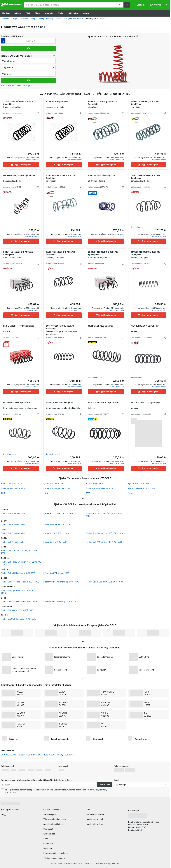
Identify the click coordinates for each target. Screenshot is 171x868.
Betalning (48, 848)
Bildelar (18, 13)
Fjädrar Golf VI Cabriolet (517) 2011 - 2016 (104, 533)
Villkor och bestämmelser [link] (55, 819)
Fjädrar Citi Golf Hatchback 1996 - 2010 (19, 619)
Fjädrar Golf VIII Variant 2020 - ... (58, 573)
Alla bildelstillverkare (95, 814)
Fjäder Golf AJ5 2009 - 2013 (56, 533)
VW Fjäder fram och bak (74, 19)
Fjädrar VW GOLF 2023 (96, 483)
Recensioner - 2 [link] (53, 454)
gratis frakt (122, 235)
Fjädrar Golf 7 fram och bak (13, 513)
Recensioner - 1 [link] (137, 227)
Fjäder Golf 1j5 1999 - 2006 (56, 542)
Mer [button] (15, 792)
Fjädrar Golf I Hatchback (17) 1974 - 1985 (19, 602)
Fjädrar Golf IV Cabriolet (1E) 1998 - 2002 (104, 542)
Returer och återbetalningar (56, 853)
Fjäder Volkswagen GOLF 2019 (100, 488)
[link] (158, 5)
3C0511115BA (57, 755)
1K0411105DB (44, 755)
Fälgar (38, 13)
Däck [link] (88, 810)
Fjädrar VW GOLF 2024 (54, 483)
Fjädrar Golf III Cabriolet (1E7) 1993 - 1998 (104, 582)
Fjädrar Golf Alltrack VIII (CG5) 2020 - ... (19, 610)
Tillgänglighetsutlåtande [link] (54, 858)
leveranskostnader (32, 160)
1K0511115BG (31, 755)
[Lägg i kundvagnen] (21, 165)
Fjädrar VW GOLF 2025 (11, 483)
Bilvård (61, 13)
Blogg (4, 814)
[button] (120, 5)
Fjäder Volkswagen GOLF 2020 (57, 488)
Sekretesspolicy (51, 814)
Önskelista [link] (48, 843)
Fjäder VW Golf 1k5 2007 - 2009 (58, 525)
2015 (88, 493)
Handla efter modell (95, 819)
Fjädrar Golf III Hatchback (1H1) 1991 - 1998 (20, 582)
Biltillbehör (74, 13)
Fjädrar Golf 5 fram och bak (13, 525)
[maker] (28, 61)
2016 (46, 493)
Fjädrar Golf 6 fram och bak (13, 533)
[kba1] (30, 41)
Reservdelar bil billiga (9, 19)
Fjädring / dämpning (46, 19)
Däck (28, 13)
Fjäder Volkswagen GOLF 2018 (142, 488)
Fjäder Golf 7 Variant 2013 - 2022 (58, 513)
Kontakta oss (49, 834)
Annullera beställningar (54, 824)
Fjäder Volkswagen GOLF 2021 (15, 488)
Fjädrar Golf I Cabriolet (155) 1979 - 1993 (61, 602)
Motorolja (49, 13)
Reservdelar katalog (28, 19)
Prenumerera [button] (104, 785)
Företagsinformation (10, 810)
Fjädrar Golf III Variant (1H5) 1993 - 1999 (61, 582)
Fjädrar (59, 19)
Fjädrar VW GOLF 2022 (139, 483)
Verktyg (86, 13)
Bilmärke (6, 13)
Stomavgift (48, 829)
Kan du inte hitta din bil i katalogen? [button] (17, 85)
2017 (3, 493)
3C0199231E (7, 755)
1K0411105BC (19, 755)
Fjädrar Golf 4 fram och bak (13, 542)
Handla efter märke (94, 824)
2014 (130, 493)
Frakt (46, 839)
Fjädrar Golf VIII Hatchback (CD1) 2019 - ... (20, 573)
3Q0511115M (69, 755)
